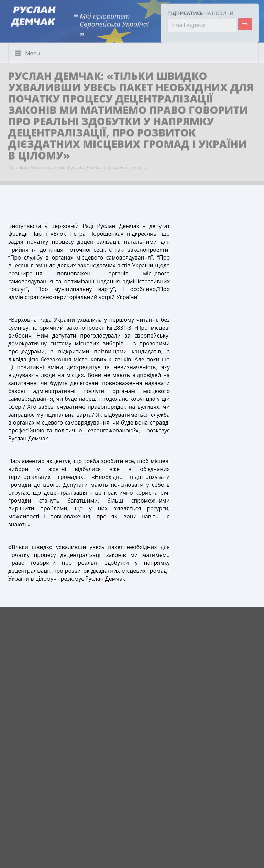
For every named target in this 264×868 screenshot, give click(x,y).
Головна (17, 166)
